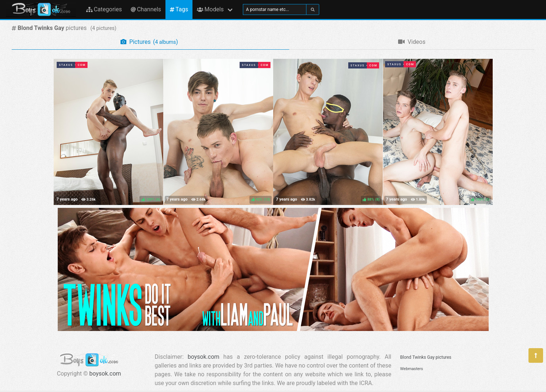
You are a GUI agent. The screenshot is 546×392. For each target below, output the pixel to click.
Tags (179, 9)
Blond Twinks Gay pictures (426, 357)
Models (210, 9)
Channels (146, 9)
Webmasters (412, 369)
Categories (104, 9)
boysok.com (105, 374)
